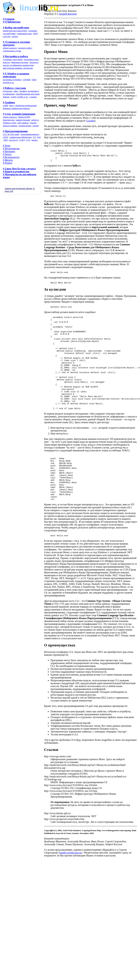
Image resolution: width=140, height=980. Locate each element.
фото (12, 105)
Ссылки (90, 121)
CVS (28, 140)
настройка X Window (12, 80)
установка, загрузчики (13, 59)
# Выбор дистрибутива (16, 28)
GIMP (5, 105)
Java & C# (13, 140)
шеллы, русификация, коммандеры (18, 65)
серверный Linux (24, 34)
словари (33, 97)
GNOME (27, 80)
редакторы (8, 91)
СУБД (22, 140)
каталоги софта (25, 48)
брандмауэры (9, 120)
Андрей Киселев (68, 14)
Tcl (34, 137)
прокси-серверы (10, 126)
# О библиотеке (12, 22)
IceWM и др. (8, 82)
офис (16, 91)
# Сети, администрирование (19, 114)
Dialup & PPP (24, 117)
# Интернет (9, 151)
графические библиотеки (21, 137)
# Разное (8, 163)
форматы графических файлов (16, 108)
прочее (15, 36)
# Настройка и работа (15, 56)
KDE (34, 80)
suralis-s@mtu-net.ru (70, 885)
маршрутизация (23, 120)
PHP (6, 140)
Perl (39, 137)
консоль (6, 62)
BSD (35, 34)
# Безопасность (11, 157)
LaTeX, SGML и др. (19, 97)
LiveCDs (7, 36)
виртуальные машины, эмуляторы (18, 68)
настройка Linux (31, 59)
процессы (34, 62)
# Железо (8, 160)
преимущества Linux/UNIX (15, 31)
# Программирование (15, 131)
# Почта (7, 154)
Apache (33, 123)
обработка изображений (26, 105)
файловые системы (20, 62)
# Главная (9, 19)
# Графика (9, 102)
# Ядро (7, 146)
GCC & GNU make (11, 134)
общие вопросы (10, 48)
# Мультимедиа (11, 148)
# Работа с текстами (14, 88)
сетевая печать (25, 126)
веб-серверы (23, 123)
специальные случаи (12, 51)
